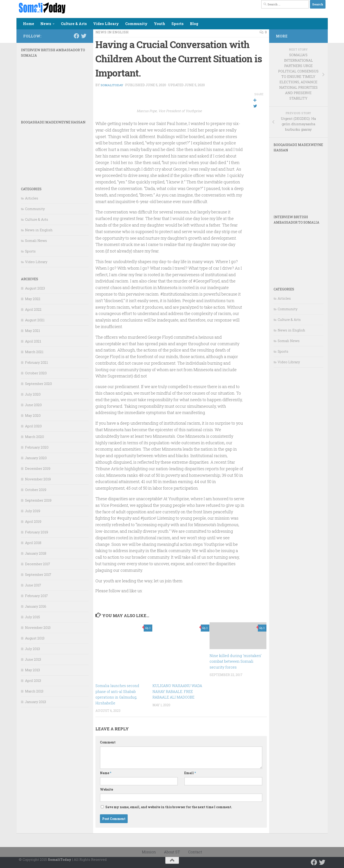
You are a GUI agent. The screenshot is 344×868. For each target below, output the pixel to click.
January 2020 (36, 458)
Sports (178, 24)
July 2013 (32, 649)
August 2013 (35, 638)
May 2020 (33, 415)
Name (106, 773)
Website (106, 789)
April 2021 (33, 341)
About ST (172, 852)
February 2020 (37, 447)
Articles (32, 198)
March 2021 (34, 352)
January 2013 (36, 702)
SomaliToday (113, 85)
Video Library (106, 24)
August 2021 (35, 320)
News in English (113, 32)
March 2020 (35, 437)
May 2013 (32, 670)
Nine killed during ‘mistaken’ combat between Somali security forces (235, 661)
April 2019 (33, 521)
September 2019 (38, 500)
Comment (108, 742)
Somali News (36, 241)
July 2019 (33, 511)
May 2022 (33, 299)
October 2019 (36, 490)
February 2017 (36, 596)
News (46, 24)
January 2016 (36, 606)
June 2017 (33, 585)
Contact (195, 852)
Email (190, 773)
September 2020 (38, 384)
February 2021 (36, 362)
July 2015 (32, 617)
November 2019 (38, 479)
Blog (194, 24)
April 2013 (33, 681)
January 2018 (36, 553)
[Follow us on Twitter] (84, 36)
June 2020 (33, 405)
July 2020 (33, 394)
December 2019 (38, 468)
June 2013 (33, 659)
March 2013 (34, 691)
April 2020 (33, 426)
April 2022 (33, 309)
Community (136, 24)
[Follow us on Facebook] (76, 36)
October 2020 (36, 373)
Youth (159, 24)
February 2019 (37, 532)
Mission (149, 852)
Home (29, 24)
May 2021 (32, 331)
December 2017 (38, 564)
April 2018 (33, 543)
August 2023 (35, 288)
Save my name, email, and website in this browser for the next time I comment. (169, 807)
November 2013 (38, 627)
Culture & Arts (74, 24)
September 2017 (38, 574)
